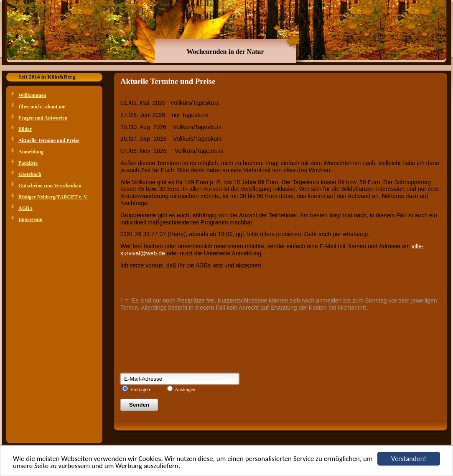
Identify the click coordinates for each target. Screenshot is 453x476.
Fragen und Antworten (43, 118)
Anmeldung (31, 152)
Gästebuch (30, 174)
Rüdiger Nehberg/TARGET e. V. (53, 197)
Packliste (28, 163)
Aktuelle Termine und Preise (49, 140)
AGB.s (25, 208)
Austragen (185, 389)
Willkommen (32, 95)
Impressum (31, 219)
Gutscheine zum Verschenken (50, 186)
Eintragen (140, 389)
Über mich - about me (42, 107)
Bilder (25, 129)
